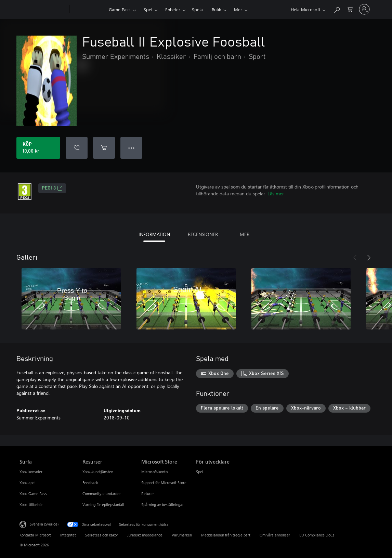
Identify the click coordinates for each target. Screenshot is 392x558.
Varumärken (182, 535)
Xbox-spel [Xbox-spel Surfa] (28, 483)
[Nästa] (369, 258)
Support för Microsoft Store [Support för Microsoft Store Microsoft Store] (164, 483)
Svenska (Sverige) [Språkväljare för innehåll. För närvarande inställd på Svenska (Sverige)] (44, 524)
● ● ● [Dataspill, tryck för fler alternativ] (132, 148)
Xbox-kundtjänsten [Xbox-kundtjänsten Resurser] (98, 472)
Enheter (173, 9)
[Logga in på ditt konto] (364, 9)
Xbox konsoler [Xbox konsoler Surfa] (31, 472)
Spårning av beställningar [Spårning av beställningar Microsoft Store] (162, 504)
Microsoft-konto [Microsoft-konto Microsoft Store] (154, 472)
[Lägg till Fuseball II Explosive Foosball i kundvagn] (104, 148)
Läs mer (276, 193)
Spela (197, 9)
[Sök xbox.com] (337, 9)
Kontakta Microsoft (35, 535)
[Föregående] (355, 258)
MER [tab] (245, 234)
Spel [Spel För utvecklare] (200, 472)
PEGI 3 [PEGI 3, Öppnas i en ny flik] (52, 188)
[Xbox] (88, 10)
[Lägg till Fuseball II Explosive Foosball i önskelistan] (77, 148)
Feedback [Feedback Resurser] (90, 483)
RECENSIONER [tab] (203, 234)
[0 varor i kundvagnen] (350, 9)
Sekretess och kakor (102, 535)
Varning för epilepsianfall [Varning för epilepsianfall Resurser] (103, 504)
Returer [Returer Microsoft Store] (148, 494)
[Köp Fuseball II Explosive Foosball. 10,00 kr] (38, 148)
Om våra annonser (275, 535)
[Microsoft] (43, 10)
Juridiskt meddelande (145, 535)
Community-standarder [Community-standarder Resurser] (102, 494)
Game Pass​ (120, 9)
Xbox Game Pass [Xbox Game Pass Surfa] (33, 494)
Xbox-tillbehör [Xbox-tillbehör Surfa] (31, 504)
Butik (216, 9)
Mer (238, 9)
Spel (148, 9)
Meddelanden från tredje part (226, 535)
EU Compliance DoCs (317, 535)
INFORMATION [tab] (154, 234)
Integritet (68, 535)
